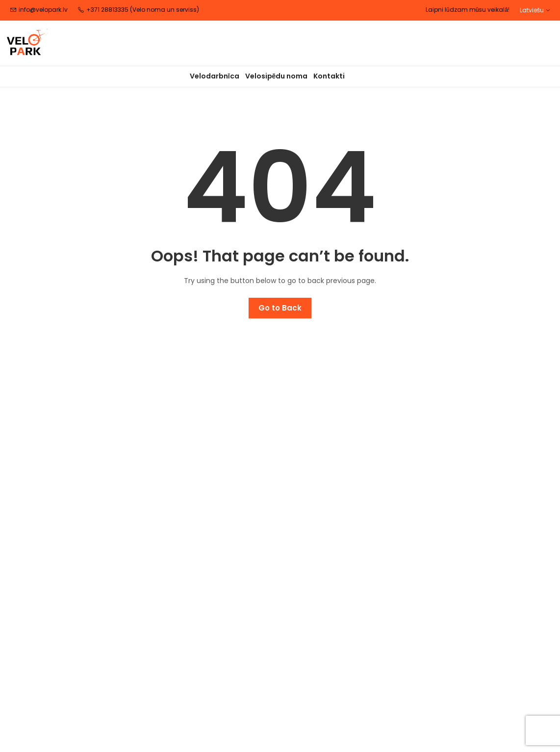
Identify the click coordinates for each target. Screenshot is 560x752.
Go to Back (280, 308)
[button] (535, 10)
